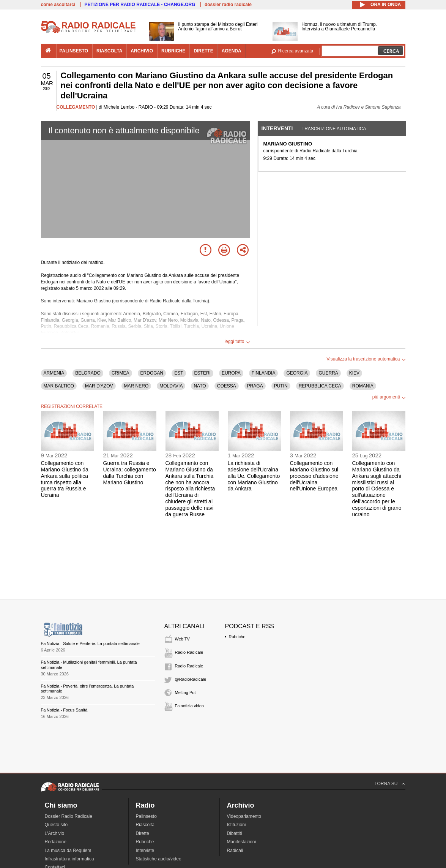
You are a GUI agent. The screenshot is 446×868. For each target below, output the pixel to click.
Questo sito (56, 825)
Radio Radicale (189, 652)
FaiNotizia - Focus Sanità (64, 710)
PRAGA (255, 386)
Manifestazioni (242, 842)
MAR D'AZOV (99, 386)
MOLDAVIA (171, 386)
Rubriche (237, 637)
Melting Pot (185, 693)
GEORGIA (297, 373)
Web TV (182, 639)
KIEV (354, 373)
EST (179, 373)
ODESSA (227, 386)
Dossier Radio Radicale (69, 816)
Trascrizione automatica (334, 129)
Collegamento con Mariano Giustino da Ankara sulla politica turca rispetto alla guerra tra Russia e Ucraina (65, 479)
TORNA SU (386, 784)
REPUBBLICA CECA (320, 386)
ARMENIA (54, 373)
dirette (203, 51)
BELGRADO (88, 373)
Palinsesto (146, 816)
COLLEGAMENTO (76, 107)
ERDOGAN (152, 373)
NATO (200, 386)
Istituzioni (236, 825)
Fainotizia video (189, 706)
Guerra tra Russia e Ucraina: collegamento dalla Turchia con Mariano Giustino (130, 473)
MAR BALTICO (59, 386)
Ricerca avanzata (296, 51)
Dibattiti (235, 833)
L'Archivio (55, 833)
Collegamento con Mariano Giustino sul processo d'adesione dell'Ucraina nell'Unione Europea (314, 476)
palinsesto (74, 51)
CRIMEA (121, 373)
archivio (142, 51)
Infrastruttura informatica (69, 859)
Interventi (277, 128)
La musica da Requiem (68, 851)
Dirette (143, 833)
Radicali (235, 851)
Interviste (145, 851)
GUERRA (328, 373)
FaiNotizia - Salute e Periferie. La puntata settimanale (90, 643)
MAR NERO (136, 386)
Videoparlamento (244, 816)
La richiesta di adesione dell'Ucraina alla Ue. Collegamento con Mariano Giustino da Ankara (254, 476)
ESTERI (203, 373)
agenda (232, 51)
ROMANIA (363, 386)
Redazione (56, 842)
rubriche (173, 51)
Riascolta (145, 825)
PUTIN (281, 386)
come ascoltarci (58, 5)
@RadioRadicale (191, 679)
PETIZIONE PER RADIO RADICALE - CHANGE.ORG (140, 5)
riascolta (109, 51)
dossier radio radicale (228, 5)
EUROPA (231, 373)
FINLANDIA (264, 373)
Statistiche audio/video (159, 859)
